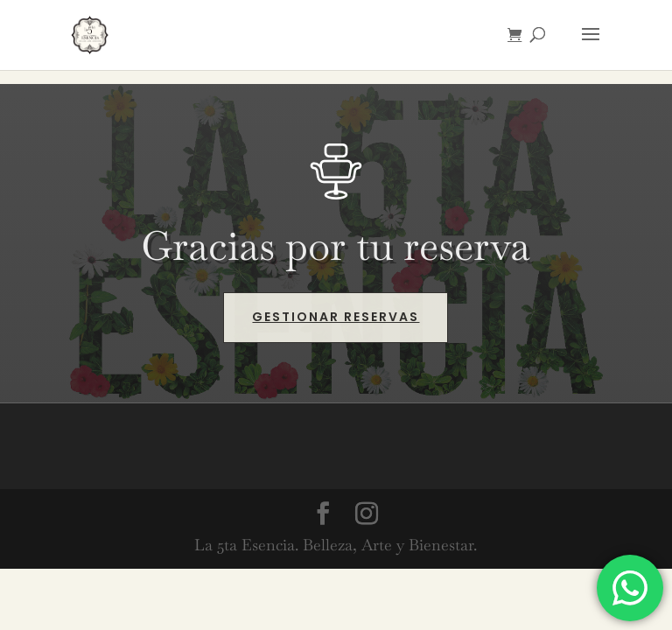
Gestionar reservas (336, 317)
